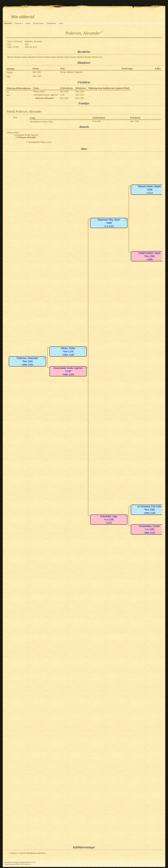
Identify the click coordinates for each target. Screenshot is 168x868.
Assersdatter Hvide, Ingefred (45, 95)
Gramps (15, 862)
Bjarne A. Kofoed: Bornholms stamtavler (28, 853)
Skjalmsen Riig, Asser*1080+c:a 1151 (109, 223)
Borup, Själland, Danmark (71, 72)
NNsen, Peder (39, 92)
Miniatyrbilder (38, 23)
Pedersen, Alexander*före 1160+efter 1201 (27, 361)
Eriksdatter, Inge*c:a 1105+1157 (109, 520)
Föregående (51, 23)
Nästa (61, 23)
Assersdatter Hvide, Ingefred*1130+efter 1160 (68, 371)
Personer (8, 23)
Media (28, 23)
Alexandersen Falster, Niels (42, 122)
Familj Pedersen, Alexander (24, 111)
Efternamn (19, 23)
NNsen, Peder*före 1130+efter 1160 (68, 352)
